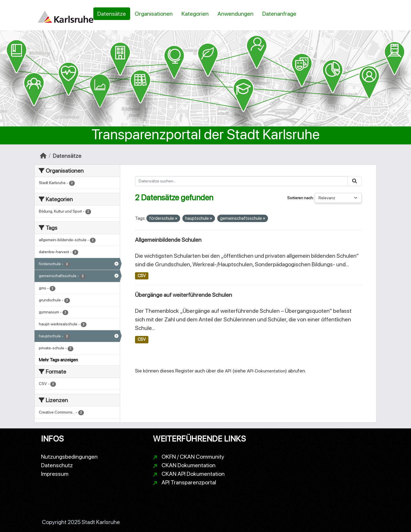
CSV (142, 276)
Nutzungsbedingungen (69, 457)
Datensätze (112, 14)
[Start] (43, 156)
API (228, 371)
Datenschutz (57, 465)
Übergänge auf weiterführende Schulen (184, 295)
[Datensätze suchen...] (241, 181)
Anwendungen (235, 14)
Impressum (55, 474)
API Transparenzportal (189, 482)
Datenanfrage (279, 14)
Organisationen (154, 14)
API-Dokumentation (266, 371)
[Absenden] (354, 181)
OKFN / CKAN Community (193, 457)
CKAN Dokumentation (189, 465)
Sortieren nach (300, 198)
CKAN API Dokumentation (193, 474)
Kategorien (195, 14)
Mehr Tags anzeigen (58, 360)
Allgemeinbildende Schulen (168, 240)
